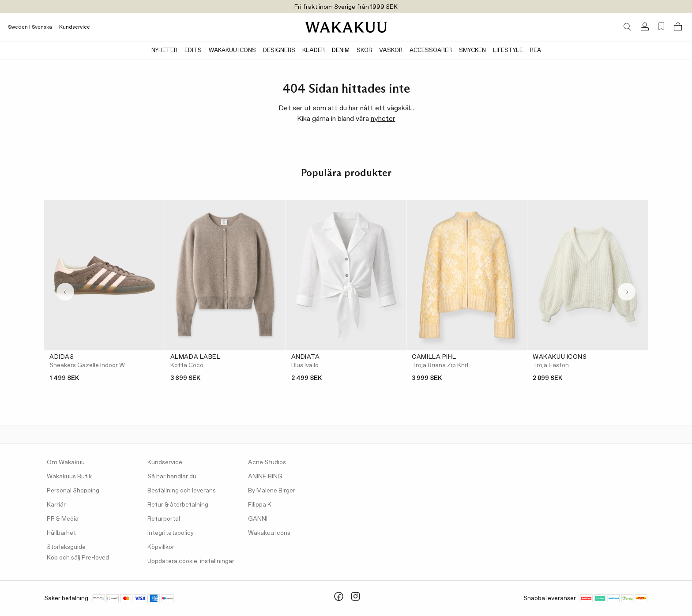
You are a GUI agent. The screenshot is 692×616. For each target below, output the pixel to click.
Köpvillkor (161, 547)
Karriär (56, 505)
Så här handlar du (172, 477)
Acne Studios (267, 462)
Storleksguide (66, 547)
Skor (364, 51)
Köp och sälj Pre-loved (78, 558)
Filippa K (260, 505)
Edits (193, 51)
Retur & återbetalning (178, 505)
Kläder (314, 51)
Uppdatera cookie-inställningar (191, 561)
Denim (341, 51)
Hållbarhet (61, 533)
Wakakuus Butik (69, 477)
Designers (279, 51)
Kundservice (75, 27)
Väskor (391, 51)
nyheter (383, 119)
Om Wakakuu (66, 462)
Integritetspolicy (171, 533)
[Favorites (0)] (661, 27)
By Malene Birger (272, 491)
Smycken (472, 51)
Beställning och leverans (182, 491)
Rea (536, 51)
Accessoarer (431, 51)
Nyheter (164, 51)
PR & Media (63, 519)
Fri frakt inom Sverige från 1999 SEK (346, 7)
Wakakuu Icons (232, 51)
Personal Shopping (73, 491)
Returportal (164, 519)
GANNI (258, 519)
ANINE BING (265, 477)
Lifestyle (508, 51)
